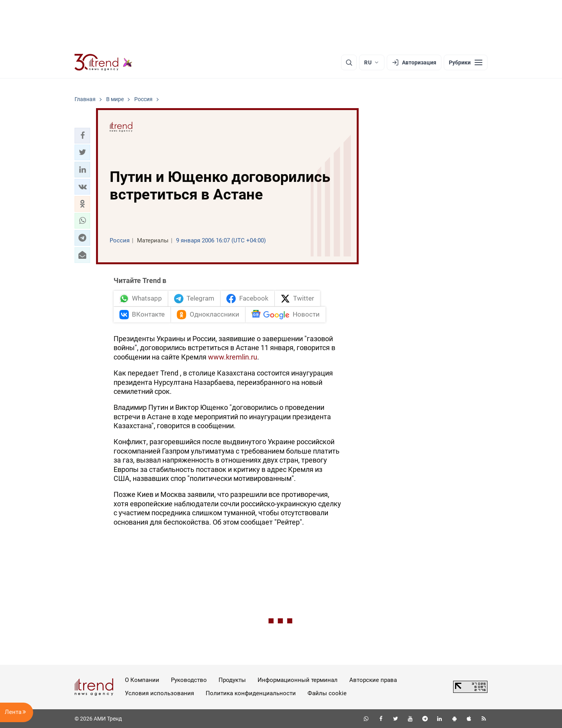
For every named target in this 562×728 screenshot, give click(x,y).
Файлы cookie (327, 693)
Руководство (189, 680)
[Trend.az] (103, 62)
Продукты (232, 680)
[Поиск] (349, 62)
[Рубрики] (466, 62)
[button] (82, 135)
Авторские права (373, 680)
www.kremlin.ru (233, 357)
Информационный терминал (298, 680)
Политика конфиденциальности (251, 693)
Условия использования (159, 693)
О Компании (142, 680)
